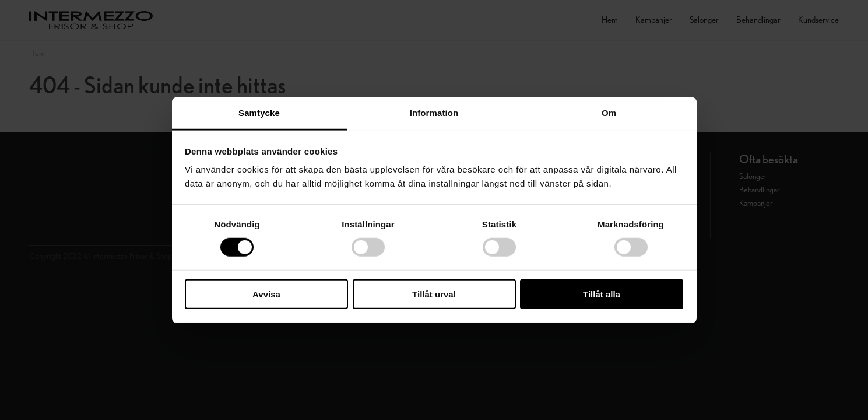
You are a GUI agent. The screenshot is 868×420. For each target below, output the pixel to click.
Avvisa (266, 294)
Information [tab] (434, 113)
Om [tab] (609, 113)
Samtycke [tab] (259, 113)
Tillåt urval (434, 294)
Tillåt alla (602, 294)
